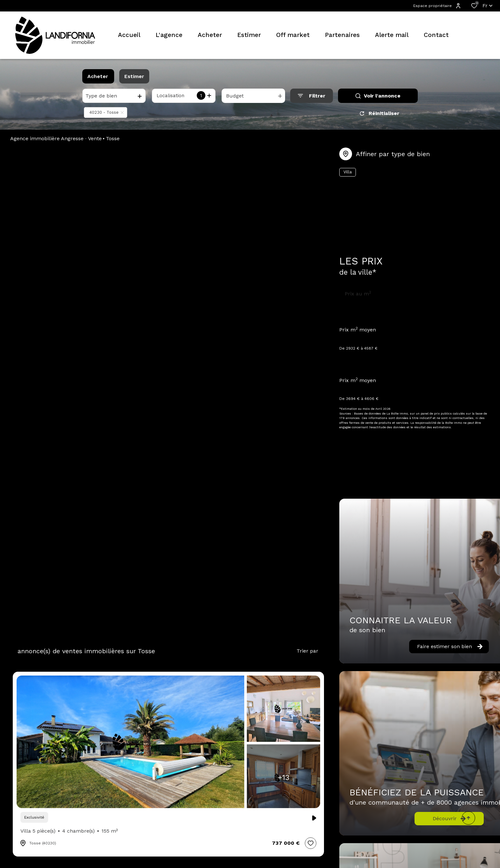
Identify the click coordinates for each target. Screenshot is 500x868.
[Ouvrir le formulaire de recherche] (312, 96)
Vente (95, 138)
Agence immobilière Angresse (47, 138)
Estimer (134, 76)
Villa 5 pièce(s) (69, 831)
